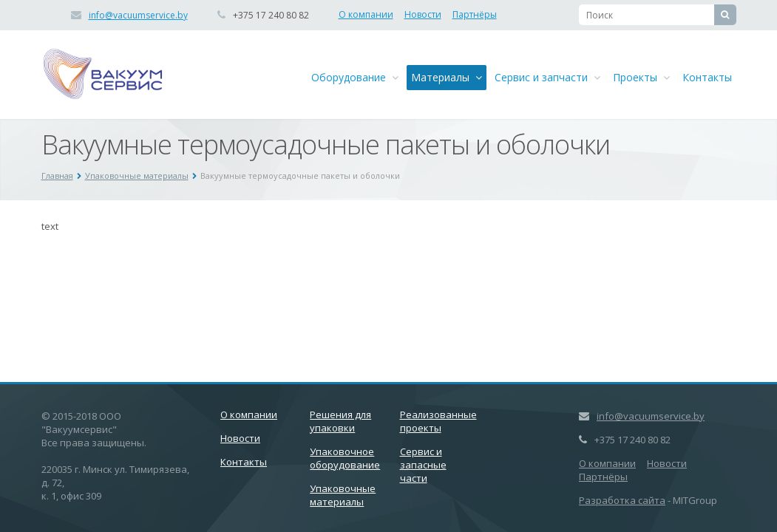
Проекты (641, 77)
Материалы (447, 77)
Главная (57, 175)
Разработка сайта (622, 500)
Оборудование (355, 77)
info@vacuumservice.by (138, 15)
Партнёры (475, 14)
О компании (366, 14)
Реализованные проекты (438, 421)
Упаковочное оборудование (345, 458)
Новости (423, 14)
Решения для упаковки (340, 421)
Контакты (707, 77)
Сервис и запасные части (423, 465)
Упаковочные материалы (137, 175)
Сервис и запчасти (547, 77)
